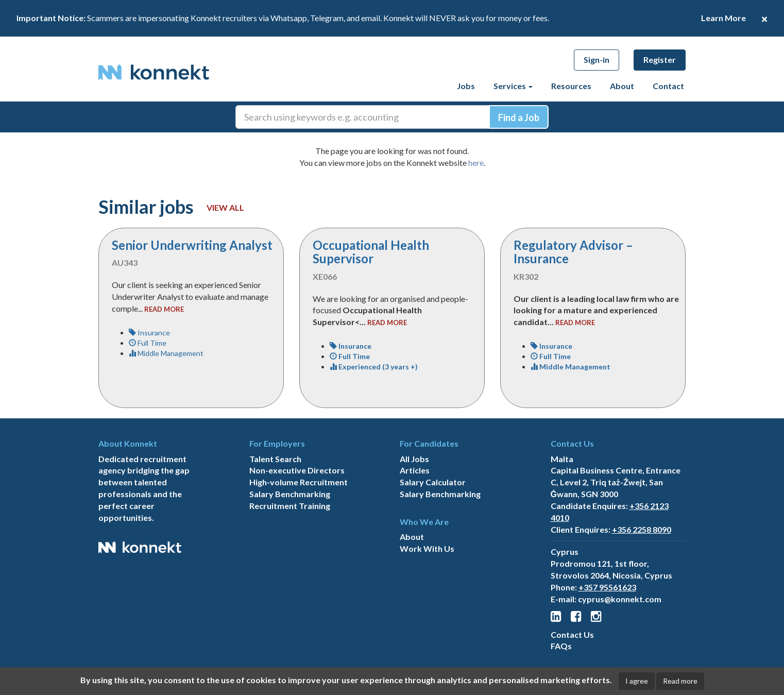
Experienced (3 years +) (374, 367)
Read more (680, 681)
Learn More (723, 18)
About (622, 86)
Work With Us (427, 548)
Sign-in (596, 60)
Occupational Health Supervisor (371, 252)
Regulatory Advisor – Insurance (573, 252)
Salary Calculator (433, 482)
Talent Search (275, 459)
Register (660, 60)
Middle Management (166, 353)
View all (225, 207)
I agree (637, 681)
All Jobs (414, 459)
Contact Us (572, 634)
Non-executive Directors (297, 470)
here (476, 163)
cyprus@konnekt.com (620, 599)
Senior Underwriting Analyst (192, 245)
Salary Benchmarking (290, 494)
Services (513, 86)
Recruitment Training (290, 506)
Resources (571, 86)
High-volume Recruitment (299, 482)
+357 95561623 (607, 587)
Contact (668, 86)
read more (164, 309)
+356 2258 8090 (642, 529)
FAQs (561, 646)
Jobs (466, 86)
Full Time (148, 343)
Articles (415, 470)
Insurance (149, 333)
